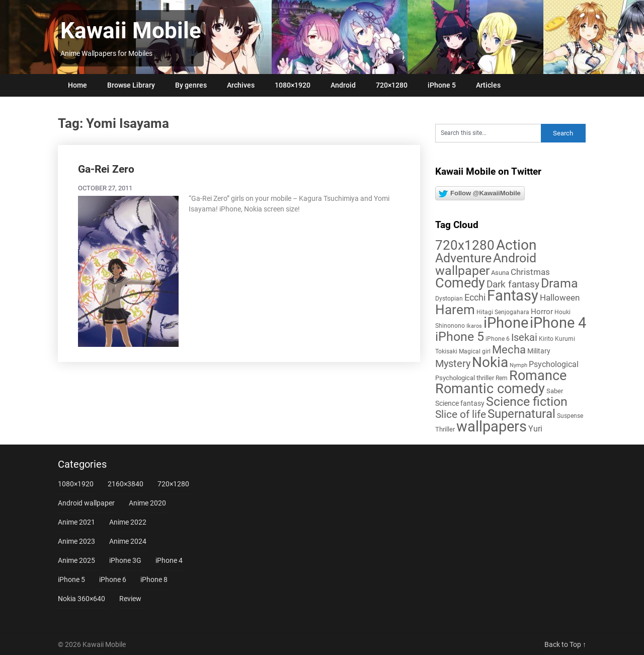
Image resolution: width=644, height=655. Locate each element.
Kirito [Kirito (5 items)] (546, 339)
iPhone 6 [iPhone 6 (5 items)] (498, 339)
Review (130, 599)
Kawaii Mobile (131, 31)
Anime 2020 (147, 503)
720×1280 (392, 85)
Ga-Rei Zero (106, 169)
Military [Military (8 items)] (539, 351)
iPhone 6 (113, 579)
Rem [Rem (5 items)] (502, 378)
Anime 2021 (76, 522)
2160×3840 (126, 484)
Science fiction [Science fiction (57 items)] (527, 402)
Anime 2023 (76, 541)
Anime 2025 (76, 560)
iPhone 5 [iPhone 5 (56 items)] (460, 337)
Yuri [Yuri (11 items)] (535, 429)
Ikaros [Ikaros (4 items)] (474, 326)
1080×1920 (293, 85)
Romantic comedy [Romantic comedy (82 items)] (490, 389)
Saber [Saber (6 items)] (555, 391)
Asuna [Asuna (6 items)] (500, 273)
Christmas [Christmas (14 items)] (530, 272)
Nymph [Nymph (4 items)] (518, 365)
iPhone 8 (154, 579)
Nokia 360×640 (82, 599)
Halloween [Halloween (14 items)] (560, 298)
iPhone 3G (125, 560)
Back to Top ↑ (565, 644)
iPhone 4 (169, 560)
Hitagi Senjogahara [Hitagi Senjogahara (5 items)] (503, 312)
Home (77, 85)
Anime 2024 (128, 541)
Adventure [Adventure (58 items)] (463, 258)
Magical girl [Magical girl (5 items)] (475, 351)
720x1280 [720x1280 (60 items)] (465, 245)
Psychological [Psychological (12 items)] (554, 364)
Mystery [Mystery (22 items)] (453, 364)
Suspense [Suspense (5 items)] (570, 416)
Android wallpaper (86, 503)
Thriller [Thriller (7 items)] (445, 429)
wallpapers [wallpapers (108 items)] (492, 426)
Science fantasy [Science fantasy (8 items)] (460, 403)
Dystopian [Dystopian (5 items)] (449, 299)
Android (343, 85)
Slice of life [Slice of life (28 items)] (461, 414)
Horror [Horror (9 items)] (542, 312)
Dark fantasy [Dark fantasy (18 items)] (513, 284)
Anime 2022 (128, 522)
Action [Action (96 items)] (516, 245)
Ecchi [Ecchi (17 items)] (475, 297)
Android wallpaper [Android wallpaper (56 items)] (486, 264)
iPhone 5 (442, 85)
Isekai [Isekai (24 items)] (524, 337)
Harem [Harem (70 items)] (455, 309)
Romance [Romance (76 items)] (538, 376)
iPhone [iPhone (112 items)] (506, 323)
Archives (241, 85)
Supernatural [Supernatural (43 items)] (521, 414)
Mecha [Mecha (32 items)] (509, 350)
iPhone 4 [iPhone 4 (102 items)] (558, 323)
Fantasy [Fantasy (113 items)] (513, 296)
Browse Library (131, 85)
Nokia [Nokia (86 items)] (490, 362)
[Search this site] (488, 133)
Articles (488, 85)
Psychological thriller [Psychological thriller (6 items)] (465, 378)
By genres (191, 85)
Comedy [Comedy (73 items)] (460, 283)
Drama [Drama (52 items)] (559, 283)
